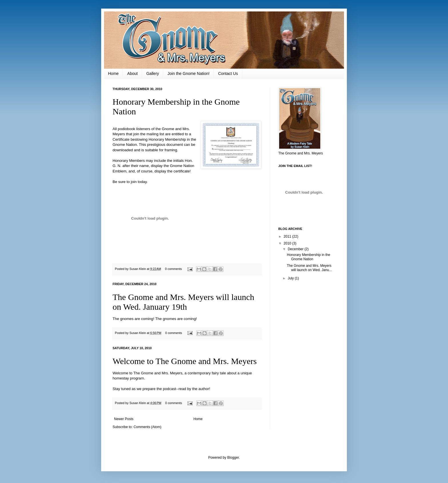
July (291, 278)
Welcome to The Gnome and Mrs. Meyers (185, 361)
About (132, 73)
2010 (288, 243)
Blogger (233, 458)
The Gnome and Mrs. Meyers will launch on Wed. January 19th (183, 302)
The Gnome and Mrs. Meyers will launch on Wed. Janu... (309, 268)
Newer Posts (124, 419)
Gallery (153, 73)
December (296, 249)
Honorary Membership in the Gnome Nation (308, 257)
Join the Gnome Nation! (188, 73)
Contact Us (228, 73)
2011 (288, 236)
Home (113, 73)
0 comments (174, 269)
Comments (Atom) (147, 427)
